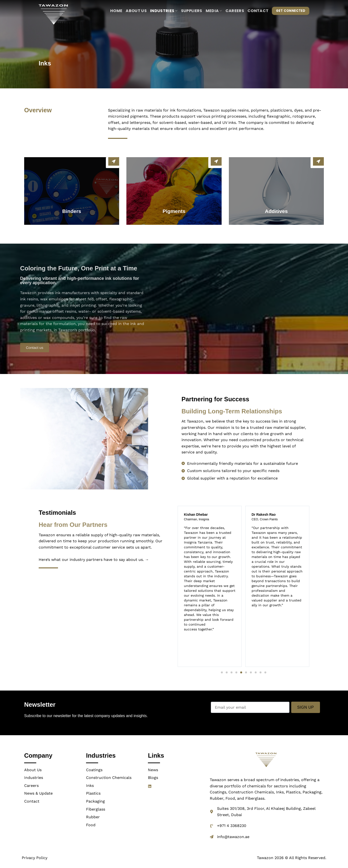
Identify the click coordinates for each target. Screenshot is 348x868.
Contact (258, 11)
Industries (164, 11)
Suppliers (192, 11)
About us (136, 11)
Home (116, 11)
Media (214, 11)
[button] (222, 672)
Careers (235, 11)
